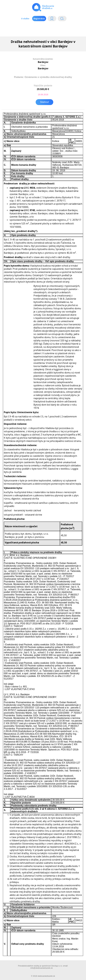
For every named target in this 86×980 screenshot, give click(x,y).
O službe (25, 19)
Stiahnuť (44, 102)
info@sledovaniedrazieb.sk (42, 968)
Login (52, 19)
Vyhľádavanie (62, 19)
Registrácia (39, 19)
